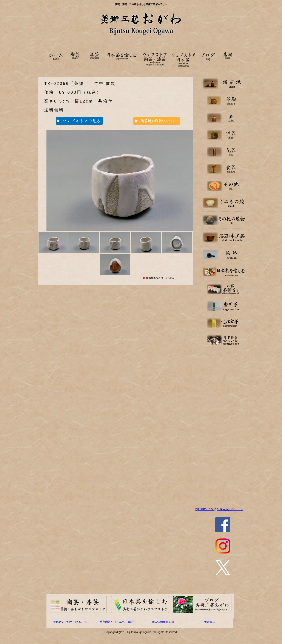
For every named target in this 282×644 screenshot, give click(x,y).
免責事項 (210, 622)
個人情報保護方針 (163, 622)
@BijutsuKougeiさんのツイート (219, 509)
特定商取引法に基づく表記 (116, 622)
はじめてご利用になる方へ (70, 622)
